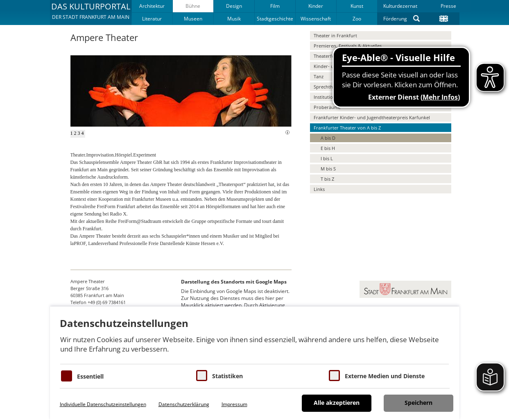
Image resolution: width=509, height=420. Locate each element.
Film (275, 6)
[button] (91, 12)
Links (319, 189)
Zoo (357, 19)
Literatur (152, 19)
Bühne (193, 6)
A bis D (328, 138)
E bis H (328, 148)
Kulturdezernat (400, 6)
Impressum (234, 404)
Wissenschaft (316, 19)
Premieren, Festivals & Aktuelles (348, 46)
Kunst (357, 6)
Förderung (395, 19)
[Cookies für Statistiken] (202, 376)
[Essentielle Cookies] (67, 376)
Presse (448, 6)
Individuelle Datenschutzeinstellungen (103, 404)
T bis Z (327, 179)
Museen (193, 19)
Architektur (152, 6)
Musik (234, 19)
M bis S (328, 169)
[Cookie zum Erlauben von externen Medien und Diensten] (334, 376)
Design (234, 6)
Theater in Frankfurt (335, 35)
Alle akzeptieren (337, 403)
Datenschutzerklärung (184, 404)
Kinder (316, 6)
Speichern (419, 403)
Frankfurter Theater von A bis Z (347, 128)
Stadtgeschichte (275, 19)
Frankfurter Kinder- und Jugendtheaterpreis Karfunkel (372, 117)
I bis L (327, 158)
